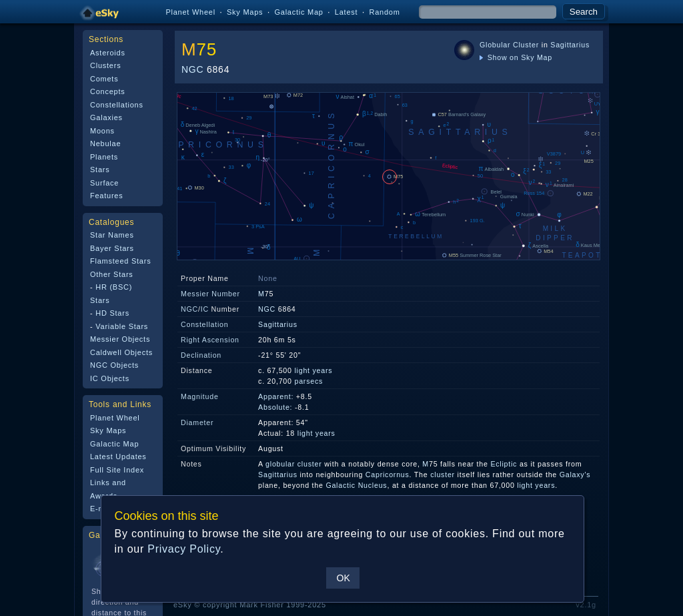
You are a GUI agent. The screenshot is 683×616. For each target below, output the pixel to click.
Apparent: (276, 396)
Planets (104, 157)
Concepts (108, 91)
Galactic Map (298, 12)
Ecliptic (504, 464)
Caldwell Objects (121, 352)
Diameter (197, 422)
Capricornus (388, 475)
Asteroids (108, 53)
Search (584, 12)
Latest (347, 12)
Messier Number (210, 294)
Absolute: (275, 407)
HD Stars (112, 313)
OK (343, 578)
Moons (102, 131)
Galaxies (106, 117)
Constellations (117, 105)
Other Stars (112, 274)
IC (205, 309)
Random (384, 12)
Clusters (105, 65)
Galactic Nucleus (356, 485)
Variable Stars (122, 326)
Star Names (112, 235)
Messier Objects (120, 339)
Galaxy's (575, 475)
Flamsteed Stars (120, 261)
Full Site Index (117, 470)
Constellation (204, 324)
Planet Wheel (190, 12)
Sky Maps (245, 12)
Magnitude (200, 396)
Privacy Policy (184, 549)
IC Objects (110, 378)
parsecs (308, 381)
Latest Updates (118, 456)
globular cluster (293, 464)
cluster (443, 475)
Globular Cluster (509, 45)
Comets (104, 79)
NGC (192, 69)
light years (313, 370)
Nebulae (105, 143)
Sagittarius (570, 45)
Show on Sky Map (516, 57)
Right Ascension (210, 340)
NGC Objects (114, 365)
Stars (100, 170)
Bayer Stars (112, 248)
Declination (201, 355)
